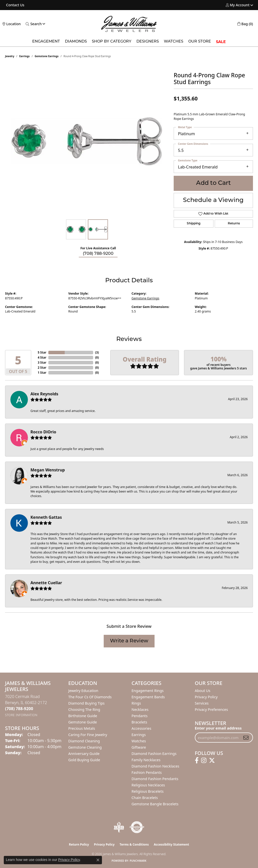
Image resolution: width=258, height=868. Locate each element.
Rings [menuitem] (136, 703)
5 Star (42, 352)
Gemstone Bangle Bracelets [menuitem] (155, 804)
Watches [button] (174, 42)
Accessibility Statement (171, 844)
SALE (221, 42)
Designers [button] (148, 42)
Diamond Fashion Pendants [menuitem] (155, 779)
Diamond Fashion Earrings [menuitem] (154, 754)
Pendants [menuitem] (140, 716)
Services (202, 703)
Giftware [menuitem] (139, 747)
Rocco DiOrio (43, 432)
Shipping (194, 224)
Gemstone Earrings (47, 56)
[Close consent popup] (98, 860)
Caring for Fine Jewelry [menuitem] (88, 735)
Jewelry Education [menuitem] (83, 691)
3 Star (42, 362)
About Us (203, 691)
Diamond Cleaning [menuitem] (84, 741)
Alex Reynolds (44, 394)
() (97, 352)
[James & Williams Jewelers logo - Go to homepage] (129, 24)
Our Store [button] (200, 42)
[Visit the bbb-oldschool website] (119, 827)
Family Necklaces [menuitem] (146, 760)
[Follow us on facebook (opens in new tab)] (197, 760)
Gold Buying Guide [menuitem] (84, 760)
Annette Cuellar (46, 583)
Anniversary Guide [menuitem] (84, 754)
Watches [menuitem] (139, 741)
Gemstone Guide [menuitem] (83, 722)
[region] (87, 141)
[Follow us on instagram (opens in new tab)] (204, 760)
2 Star (42, 368)
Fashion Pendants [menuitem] (147, 772)
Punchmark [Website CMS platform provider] (138, 861)
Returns (234, 224)
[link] (15, 5)
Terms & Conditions (134, 844)
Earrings (25, 56)
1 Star (42, 373)
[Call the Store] (19, 709)
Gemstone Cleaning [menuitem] (85, 747)
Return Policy (79, 844)
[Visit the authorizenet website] (137, 827)
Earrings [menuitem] (139, 735)
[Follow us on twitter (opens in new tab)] (212, 760)
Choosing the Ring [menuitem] (84, 709)
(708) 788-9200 (98, 254)
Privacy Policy (206, 697)
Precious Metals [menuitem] (82, 728)
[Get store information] (21, 715)
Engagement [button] (46, 42)
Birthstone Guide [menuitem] (83, 716)
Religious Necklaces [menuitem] (148, 785)
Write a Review (129, 641)
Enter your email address (218, 728)
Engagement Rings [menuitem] (148, 691)
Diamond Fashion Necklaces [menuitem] (156, 766)
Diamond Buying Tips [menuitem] (86, 703)
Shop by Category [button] (112, 42)
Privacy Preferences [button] (211, 709)
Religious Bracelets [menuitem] (148, 791)
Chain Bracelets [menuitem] (145, 798)
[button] (238, 5)
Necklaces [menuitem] (140, 709)
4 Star (42, 357)
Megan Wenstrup (48, 470)
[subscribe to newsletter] (246, 738)
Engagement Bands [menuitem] (148, 697)
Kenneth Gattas (46, 517)
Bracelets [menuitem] (139, 722)
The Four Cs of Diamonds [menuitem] (90, 697)
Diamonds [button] (76, 42)
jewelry (10, 56)
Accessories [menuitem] (141, 728)
